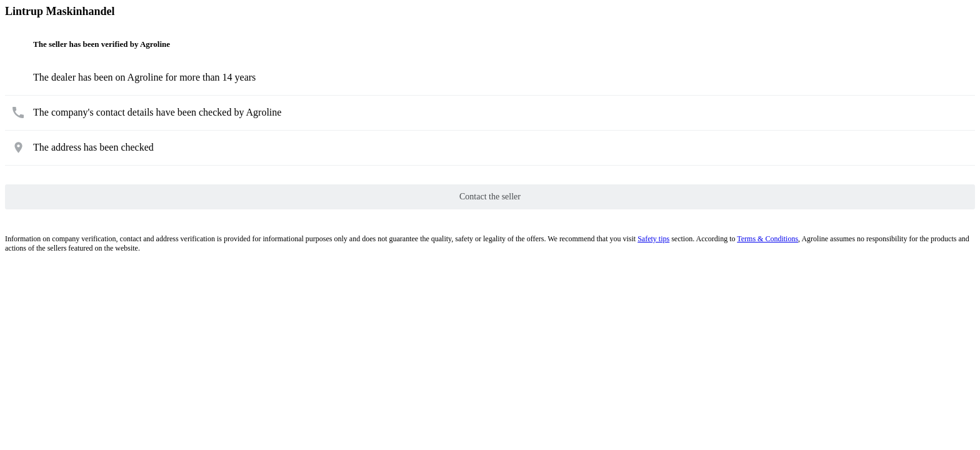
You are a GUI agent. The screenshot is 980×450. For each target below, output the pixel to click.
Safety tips (653, 239)
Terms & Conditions (767, 239)
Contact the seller (490, 197)
